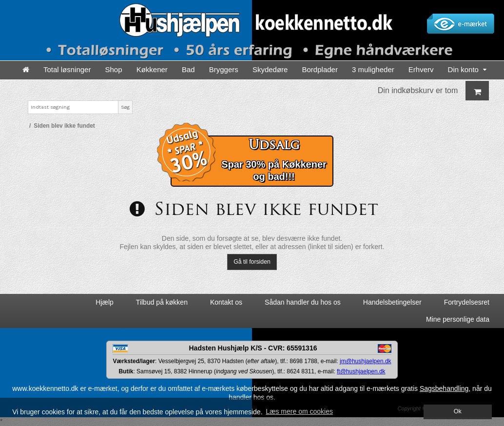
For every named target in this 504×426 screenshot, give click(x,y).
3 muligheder (373, 69)
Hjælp (105, 302)
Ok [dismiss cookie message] (458, 411)
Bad (188, 69)
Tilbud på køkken (162, 302)
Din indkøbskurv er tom (434, 91)
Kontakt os (226, 302)
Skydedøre (270, 69)
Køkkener (152, 69)
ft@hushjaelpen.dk (361, 371)
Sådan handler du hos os (303, 302)
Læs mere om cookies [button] (299, 411)
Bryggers (224, 69)
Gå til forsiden (252, 262)
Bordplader (320, 69)
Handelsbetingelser (392, 302)
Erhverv (421, 69)
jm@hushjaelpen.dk (366, 361)
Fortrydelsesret (467, 302)
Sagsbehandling (444, 388)
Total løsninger (67, 69)
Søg (125, 107)
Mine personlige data (458, 319)
